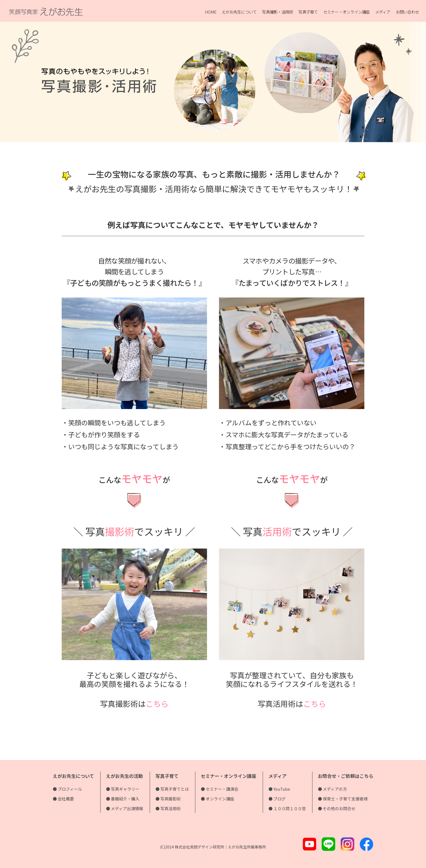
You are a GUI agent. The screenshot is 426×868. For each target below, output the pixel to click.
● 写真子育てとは (172, 789)
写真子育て (308, 12)
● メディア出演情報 (125, 808)
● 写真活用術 (168, 808)
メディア (383, 12)
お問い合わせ (408, 12)
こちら (157, 704)
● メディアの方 (332, 789)
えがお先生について (239, 12)
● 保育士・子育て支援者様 (343, 799)
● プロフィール (67, 789)
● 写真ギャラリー (123, 789)
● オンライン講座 (217, 799)
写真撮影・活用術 (277, 12)
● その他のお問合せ (337, 808)
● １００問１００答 (287, 808)
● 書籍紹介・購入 (123, 799)
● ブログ (277, 799)
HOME (211, 12)
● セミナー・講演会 (220, 789)
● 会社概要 (63, 799)
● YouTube (279, 789)
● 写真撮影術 (168, 799)
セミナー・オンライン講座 (347, 12)
